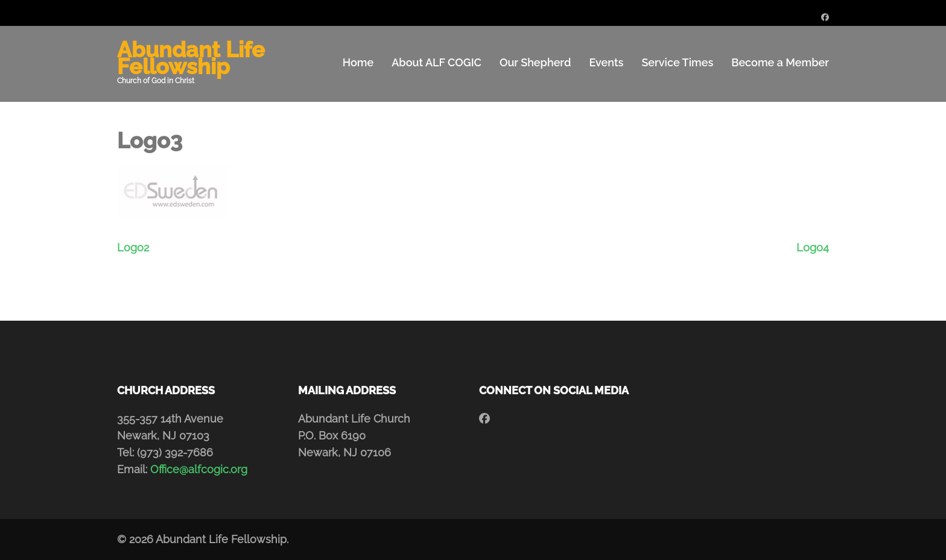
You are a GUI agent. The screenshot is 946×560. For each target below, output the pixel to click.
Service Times (677, 62)
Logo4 (813, 247)
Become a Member (780, 62)
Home (358, 62)
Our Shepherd (535, 62)
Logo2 (133, 247)
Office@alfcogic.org (199, 469)
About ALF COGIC (436, 62)
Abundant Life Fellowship (191, 58)
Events (606, 62)
